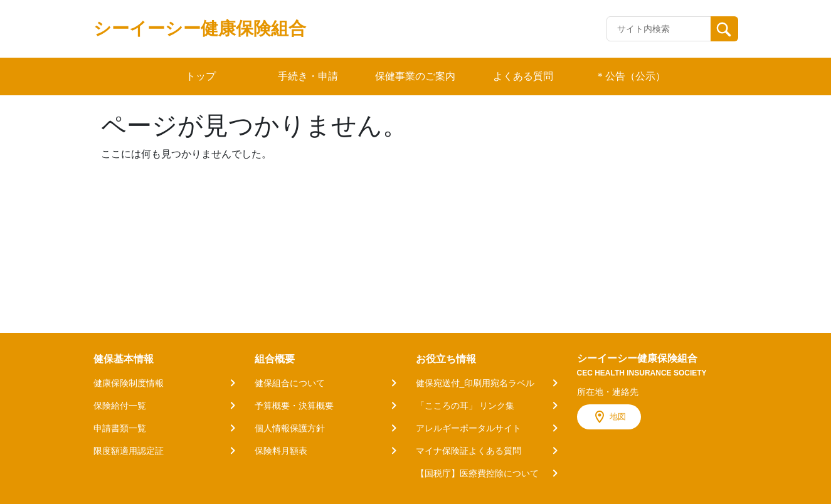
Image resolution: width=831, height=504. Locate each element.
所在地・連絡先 (608, 392)
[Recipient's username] (659, 29)
